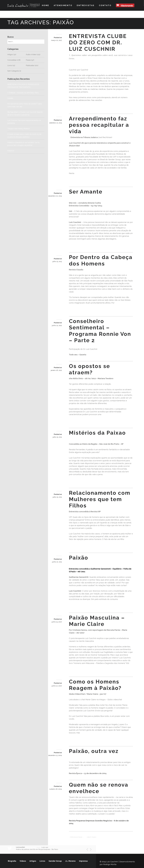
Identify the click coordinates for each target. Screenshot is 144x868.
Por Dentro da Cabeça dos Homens (101, 260)
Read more (77, 106)
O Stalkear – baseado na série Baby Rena (23, 93)
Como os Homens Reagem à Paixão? (95, 685)
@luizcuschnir (31, 847)
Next (90, 850)
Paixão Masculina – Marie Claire (97, 621)
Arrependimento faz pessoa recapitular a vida (99, 125)
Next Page (92, 837)
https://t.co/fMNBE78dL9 (67, 849)
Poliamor (11, 151)
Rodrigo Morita (110, 864)
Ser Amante (86, 192)
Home (46, 5)
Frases (28, 60)
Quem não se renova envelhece (99, 788)
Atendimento (63, 5)
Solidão (18, 98)
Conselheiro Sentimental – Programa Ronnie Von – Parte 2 (100, 331)
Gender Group (55, 861)
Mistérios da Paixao (97, 433)
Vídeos (23, 861)
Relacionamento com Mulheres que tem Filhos (100, 499)
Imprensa (83, 861)
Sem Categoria (13, 71)
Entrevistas (86, 5)
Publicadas (30, 65)
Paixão (79, 558)
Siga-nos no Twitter (114, 849)
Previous (88, 850)
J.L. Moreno (70, 861)
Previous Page (76, 837)
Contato (105, 5)
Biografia (12, 861)
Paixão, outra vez (94, 751)
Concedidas (12, 60)
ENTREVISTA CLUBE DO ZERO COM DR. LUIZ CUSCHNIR (98, 42)
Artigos (10, 55)
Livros (10, 65)
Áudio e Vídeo (31, 55)
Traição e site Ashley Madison (19, 129)
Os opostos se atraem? (89, 369)
